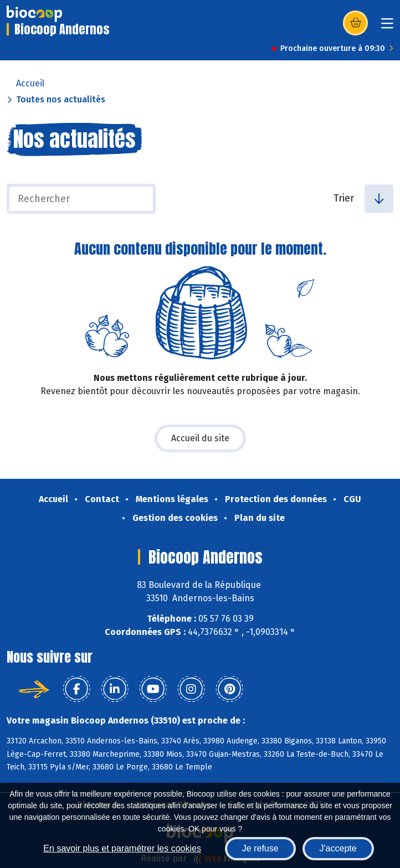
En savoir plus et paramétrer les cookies (122, 848)
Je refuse (260, 848)
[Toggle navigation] (387, 27)
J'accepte (338, 848)
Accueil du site (200, 438)
